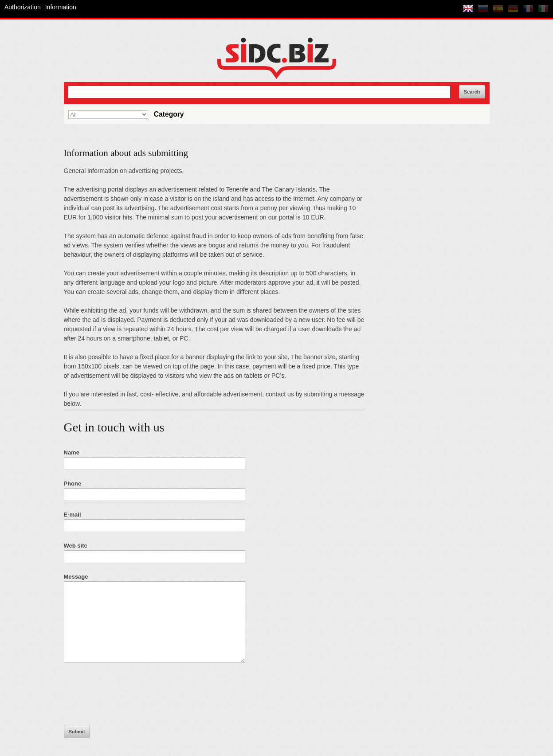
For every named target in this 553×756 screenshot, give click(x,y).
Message (76, 577)
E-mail (73, 515)
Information (61, 7)
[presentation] (131, 698)
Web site (76, 546)
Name (72, 452)
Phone (73, 484)
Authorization (23, 7)
